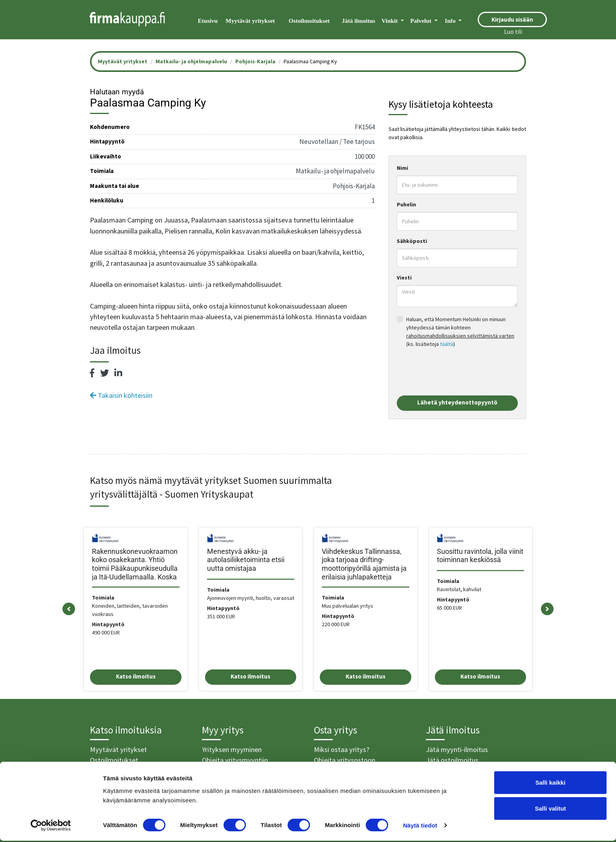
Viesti (404, 278)
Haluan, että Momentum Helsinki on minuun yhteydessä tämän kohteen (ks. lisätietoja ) (460, 332)
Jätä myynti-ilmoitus (457, 749)
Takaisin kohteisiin (121, 395)
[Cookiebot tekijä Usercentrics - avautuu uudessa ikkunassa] (51, 827)
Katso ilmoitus (136, 676)
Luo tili (513, 32)
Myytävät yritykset (250, 21)
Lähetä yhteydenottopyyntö (457, 402)
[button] (69, 609)
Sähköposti (412, 241)
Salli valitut (550, 810)
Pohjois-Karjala (255, 61)
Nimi (402, 168)
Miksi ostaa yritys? (342, 749)
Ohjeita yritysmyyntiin (235, 760)
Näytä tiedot (420, 826)
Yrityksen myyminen (232, 749)
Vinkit (390, 21)
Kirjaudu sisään (512, 19)
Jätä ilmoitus (358, 21)
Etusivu (208, 21)
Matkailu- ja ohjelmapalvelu (191, 61)
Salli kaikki (551, 784)
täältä (447, 344)
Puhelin (406, 204)
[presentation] (456, 372)
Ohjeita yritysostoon (345, 760)
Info (451, 21)
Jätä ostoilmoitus (452, 760)
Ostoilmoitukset (309, 21)
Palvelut (422, 21)
